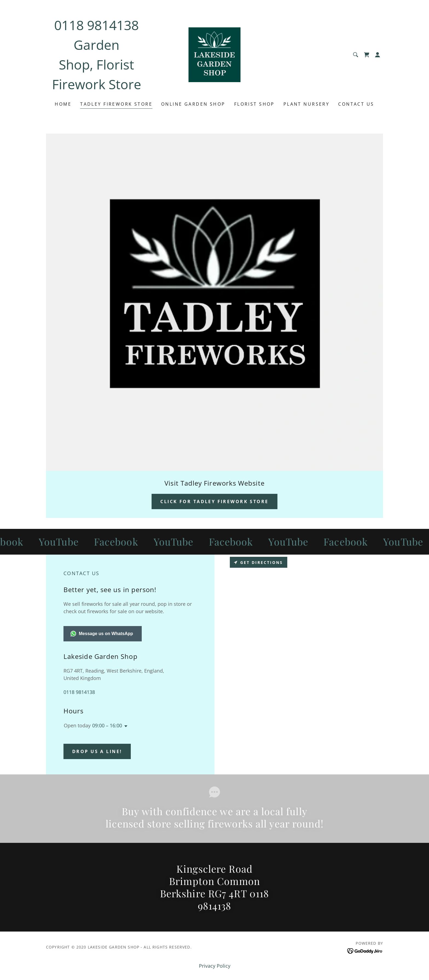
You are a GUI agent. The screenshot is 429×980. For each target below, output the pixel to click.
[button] (378, 55)
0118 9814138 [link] (96, 25)
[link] (215, 54)
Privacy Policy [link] (215, 966)
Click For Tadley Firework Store (214, 501)
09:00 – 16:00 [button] (107, 725)
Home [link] (63, 104)
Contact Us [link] (356, 104)
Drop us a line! (97, 751)
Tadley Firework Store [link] (116, 104)
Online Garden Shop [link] (193, 104)
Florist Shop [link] (254, 104)
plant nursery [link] (307, 104)
